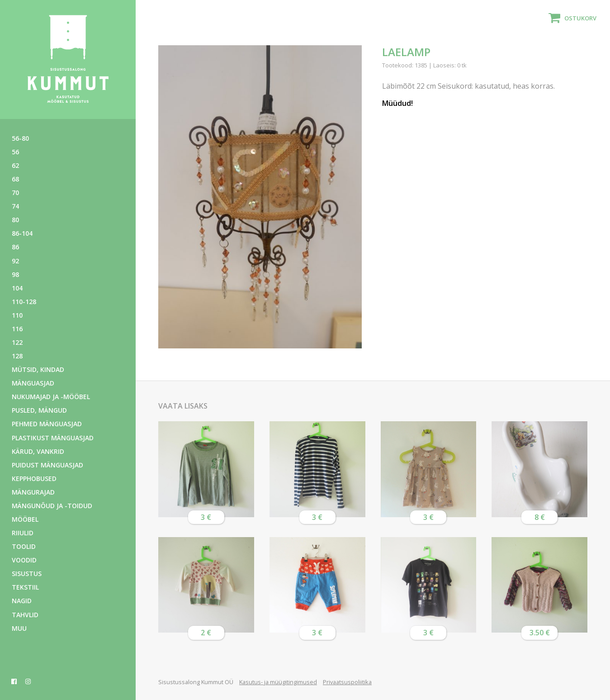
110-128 (24, 302)
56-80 (20, 138)
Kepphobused (34, 479)
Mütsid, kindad (38, 369)
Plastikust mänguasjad (53, 438)
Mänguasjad (33, 383)
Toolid (24, 546)
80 (15, 220)
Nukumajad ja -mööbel (51, 397)
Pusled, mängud (39, 410)
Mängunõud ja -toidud (52, 506)
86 (15, 247)
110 (17, 315)
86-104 (22, 233)
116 (17, 329)
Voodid (24, 560)
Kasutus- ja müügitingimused (278, 682)
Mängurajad (33, 492)
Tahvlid (25, 615)
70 (15, 193)
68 (15, 179)
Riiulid (23, 533)
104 (17, 288)
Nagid (22, 601)
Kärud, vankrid (38, 451)
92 (15, 261)
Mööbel (25, 519)
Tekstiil (25, 587)
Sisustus (27, 574)
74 (15, 206)
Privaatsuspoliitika (347, 682)
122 (17, 342)
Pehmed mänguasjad (47, 424)
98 (15, 274)
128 (17, 356)
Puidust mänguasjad (47, 465)
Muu (19, 628)
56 (15, 152)
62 (15, 165)
